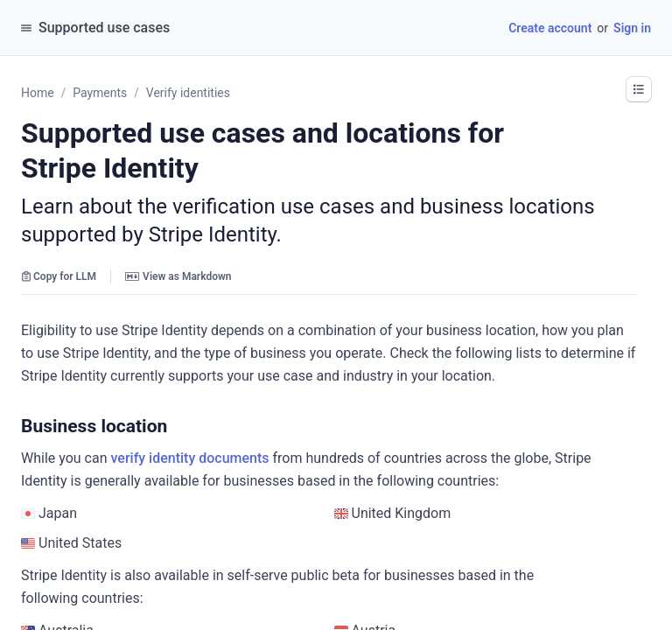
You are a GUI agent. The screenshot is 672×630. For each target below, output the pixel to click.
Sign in (632, 28)
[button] (639, 89)
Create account (550, 28)
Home (38, 93)
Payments (100, 93)
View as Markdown (178, 276)
